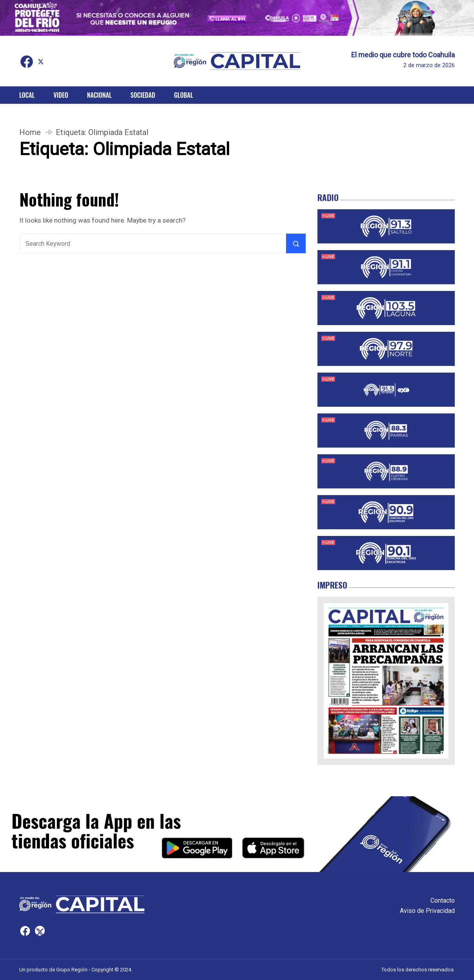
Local (27, 95)
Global (183, 95)
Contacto (443, 900)
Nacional (99, 95)
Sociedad (143, 95)
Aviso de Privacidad (427, 911)
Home (30, 132)
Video (61, 95)
